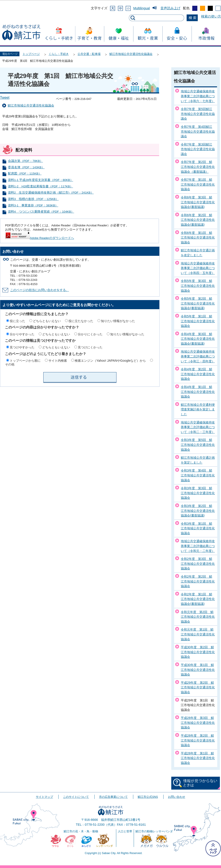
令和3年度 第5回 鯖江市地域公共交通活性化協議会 (198, 445)
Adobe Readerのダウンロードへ (40, 238)
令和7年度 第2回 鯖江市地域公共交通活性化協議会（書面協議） (198, 167)
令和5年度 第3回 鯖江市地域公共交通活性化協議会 (198, 286)
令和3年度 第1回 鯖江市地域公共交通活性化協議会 (198, 528)
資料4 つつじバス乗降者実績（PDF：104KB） (41, 212)
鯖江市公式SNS (148, 797)
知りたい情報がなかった (118, 321)
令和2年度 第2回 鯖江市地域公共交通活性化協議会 (198, 581)
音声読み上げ (170, 8)
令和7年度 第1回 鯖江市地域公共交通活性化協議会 (198, 184)
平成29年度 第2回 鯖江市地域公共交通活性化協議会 (198, 687)
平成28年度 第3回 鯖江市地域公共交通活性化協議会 (198, 723)
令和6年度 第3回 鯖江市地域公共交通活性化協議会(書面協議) (198, 202)
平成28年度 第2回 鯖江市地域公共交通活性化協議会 (198, 740)
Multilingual (142, 8)
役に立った (17, 321)
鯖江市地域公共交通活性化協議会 (131, 54)
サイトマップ (44, 797)
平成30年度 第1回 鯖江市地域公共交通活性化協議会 (198, 670)
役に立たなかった (81, 321)
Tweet (5, 98)
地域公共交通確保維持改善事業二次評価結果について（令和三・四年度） (198, 356)
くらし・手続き (59, 54)
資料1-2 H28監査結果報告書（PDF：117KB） (41, 186)
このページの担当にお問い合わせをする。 (40, 290)
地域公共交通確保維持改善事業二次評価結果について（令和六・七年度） (198, 96)
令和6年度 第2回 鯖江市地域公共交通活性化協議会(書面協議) (198, 220)
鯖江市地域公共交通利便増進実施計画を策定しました (198, 409)
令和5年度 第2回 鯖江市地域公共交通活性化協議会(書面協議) (198, 303)
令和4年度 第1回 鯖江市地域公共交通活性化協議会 (198, 392)
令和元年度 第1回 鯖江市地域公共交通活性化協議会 (198, 634)
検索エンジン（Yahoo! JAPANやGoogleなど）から (110, 361)
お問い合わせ (177, 797)
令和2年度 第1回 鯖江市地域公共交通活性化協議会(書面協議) (198, 599)
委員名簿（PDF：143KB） (26, 167)
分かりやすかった (22, 334)
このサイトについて (76, 797)
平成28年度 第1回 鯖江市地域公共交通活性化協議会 (198, 758)
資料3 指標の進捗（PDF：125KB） (33, 199)
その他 (10, 364)
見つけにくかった (90, 347)
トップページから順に (25, 361)
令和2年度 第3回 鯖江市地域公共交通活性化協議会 (198, 564)
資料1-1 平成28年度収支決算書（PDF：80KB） (41, 180)
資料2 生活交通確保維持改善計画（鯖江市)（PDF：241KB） (51, 193)
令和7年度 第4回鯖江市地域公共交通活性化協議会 (198, 131)
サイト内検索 (58, 361)
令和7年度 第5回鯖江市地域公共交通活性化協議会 (198, 114)
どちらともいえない (47, 321)
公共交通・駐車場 (89, 54)
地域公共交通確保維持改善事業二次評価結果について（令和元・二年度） (198, 546)
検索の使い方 (211, 16)
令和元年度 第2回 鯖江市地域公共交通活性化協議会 (198, 617)
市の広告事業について (113, 797)
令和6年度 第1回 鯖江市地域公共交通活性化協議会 (198, 238)
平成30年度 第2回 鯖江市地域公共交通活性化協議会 (198, 652)
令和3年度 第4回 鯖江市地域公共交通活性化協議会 (198, 475)
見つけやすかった (22, 347)
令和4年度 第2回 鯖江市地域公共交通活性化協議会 (198, 374)
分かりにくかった (90, 334)
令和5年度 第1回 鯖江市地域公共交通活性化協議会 (198, 321)
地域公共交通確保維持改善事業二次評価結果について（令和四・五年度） (198, 268)
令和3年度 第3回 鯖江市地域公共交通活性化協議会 (198, 493)
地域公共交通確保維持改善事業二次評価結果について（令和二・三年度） (198, 427)
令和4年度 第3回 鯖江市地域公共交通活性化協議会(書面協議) (198, 339)
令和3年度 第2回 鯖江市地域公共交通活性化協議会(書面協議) (198, 511)
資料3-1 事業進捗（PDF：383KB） (33, 205)
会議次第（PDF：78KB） (25, 161)
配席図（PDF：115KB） (25, 174)
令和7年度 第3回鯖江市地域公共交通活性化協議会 (198, 149)
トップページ (31, 54)
